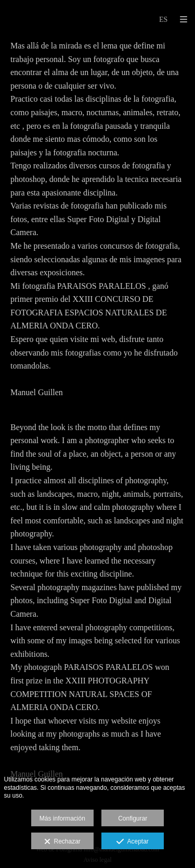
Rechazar (62, 842)
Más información (62, 818)
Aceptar (132, 842)
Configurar (133, 818)
